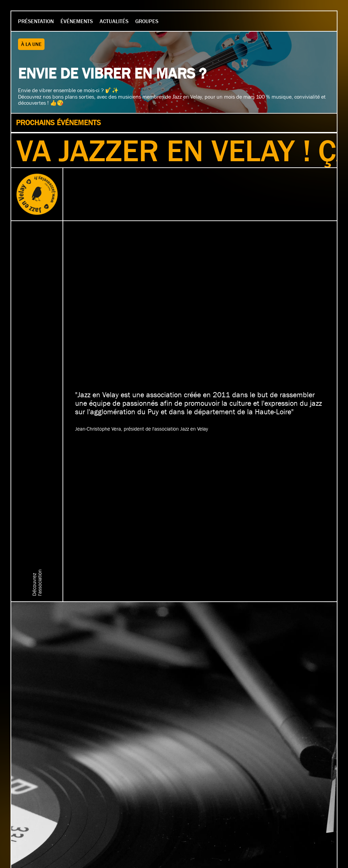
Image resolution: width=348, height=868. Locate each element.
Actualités (114, 21)
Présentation (36, 21)
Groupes (147, 21)
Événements (77, 21)
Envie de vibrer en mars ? (112, 73)
